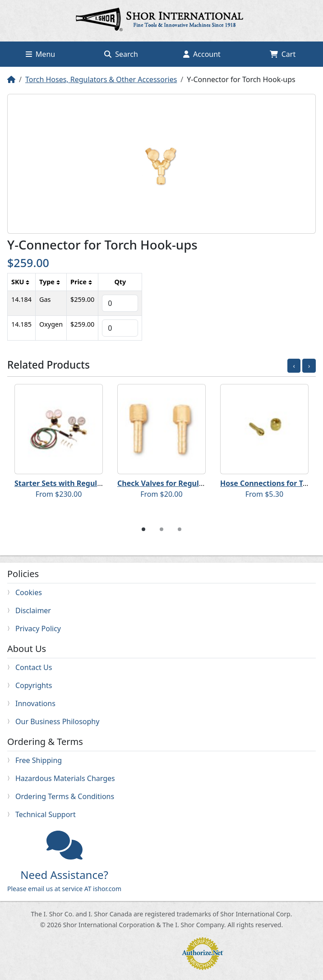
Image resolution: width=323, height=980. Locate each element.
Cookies (29, 592)
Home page (161, 21)
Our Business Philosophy (57, 721)
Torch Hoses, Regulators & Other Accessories (101, 79)
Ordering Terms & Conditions (65, 796)
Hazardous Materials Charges (65, 778)
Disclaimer (33, 610)
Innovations (35, 703)
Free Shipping (39, 760)
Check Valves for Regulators (167, 483)
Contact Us (34, 667)
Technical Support (46, 814)
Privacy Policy (38, 629)
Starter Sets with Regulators (65, 483)
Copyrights (34, 685)
